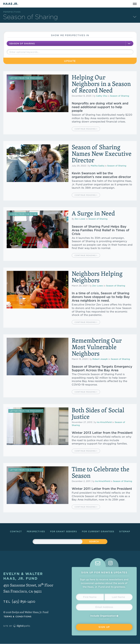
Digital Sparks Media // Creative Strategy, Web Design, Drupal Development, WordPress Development (22, 626)
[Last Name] (118, 597)
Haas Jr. (11, 4)
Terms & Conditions (18, 617)
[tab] (98, 563)
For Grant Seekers (64, 531)
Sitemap (125, 531)
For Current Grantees (98, 531)
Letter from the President (26, 78)
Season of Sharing (120, 96)
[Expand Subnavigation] (135, 17)
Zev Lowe (80, 219)
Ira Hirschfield (104, 422)
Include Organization (104, 616)
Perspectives (12, 12)
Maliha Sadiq (97, 166)
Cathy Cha (101, 96)
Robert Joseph (100, 359)
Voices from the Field (23, 214)
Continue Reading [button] (86, 129)
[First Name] (90, 597)
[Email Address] (104, 607)
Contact (16, 531)
